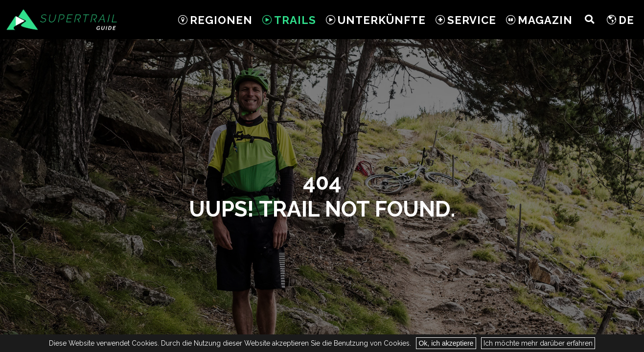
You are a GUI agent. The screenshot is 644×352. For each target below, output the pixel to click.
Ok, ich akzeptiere (446, 343)
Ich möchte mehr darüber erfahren (538, 343)
